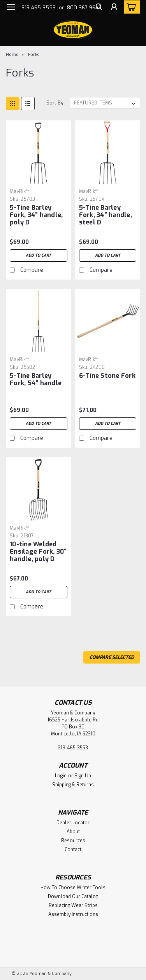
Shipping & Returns (73, 785)
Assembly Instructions (73, 914)
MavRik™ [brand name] (20, 191)
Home (12, 55)
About (73, 832)
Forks (34, 55)
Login (61, 776)
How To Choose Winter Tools (73, 888)
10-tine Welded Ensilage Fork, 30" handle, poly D (38, 552)
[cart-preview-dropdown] (130, 7)
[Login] (114, 23)
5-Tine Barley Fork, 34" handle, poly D (36, 215)
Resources (73, 841)
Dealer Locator (73, 823)
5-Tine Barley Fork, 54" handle (36, 379)
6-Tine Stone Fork (107, 376)
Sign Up (83, 776)
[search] (98, 23)
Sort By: (55, 103)
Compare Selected (112, 657)
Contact (73, 850)
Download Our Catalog (73, 897)
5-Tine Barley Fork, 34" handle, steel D (106, 215)
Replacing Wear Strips (73, 905)
